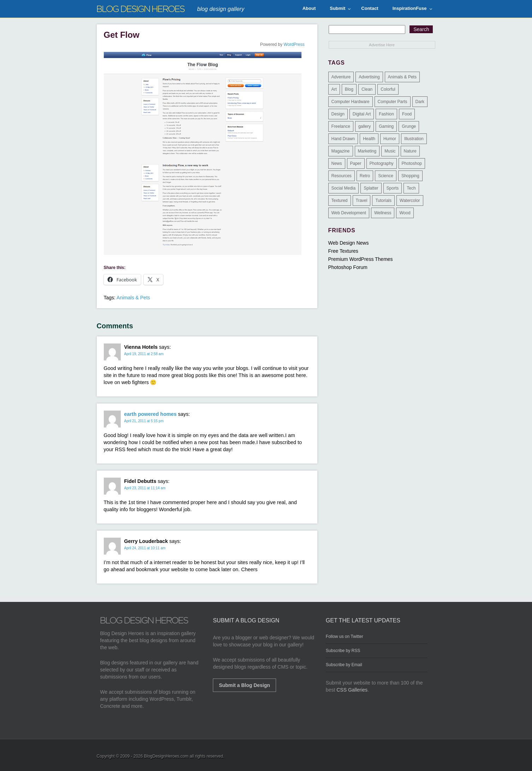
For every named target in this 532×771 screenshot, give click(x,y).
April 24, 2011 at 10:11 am (145, 548)
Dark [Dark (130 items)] (420, 102)
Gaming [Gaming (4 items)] (386, 126)
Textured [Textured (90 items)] (340, 201)
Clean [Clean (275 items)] (367, 89)
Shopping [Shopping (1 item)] (410, 176)
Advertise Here (382, 45)
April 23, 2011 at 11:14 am (145, 488)
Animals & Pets (133, 298)
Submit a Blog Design (244, 685)
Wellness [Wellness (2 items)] (383, 213)
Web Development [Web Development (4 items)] (349, 213)
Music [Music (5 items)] (390, 151)
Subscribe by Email (344, 665)
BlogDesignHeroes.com (166, 756)
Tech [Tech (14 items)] (411, 188)
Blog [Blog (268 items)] (349, 89)
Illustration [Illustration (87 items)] (414, 139)
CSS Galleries (352, 690)
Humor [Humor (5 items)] (390, 139)
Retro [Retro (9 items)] (365, 176)
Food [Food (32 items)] (407, 114)
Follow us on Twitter (345, 636)
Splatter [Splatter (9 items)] (371, 188)
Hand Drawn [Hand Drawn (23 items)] (343, 139)
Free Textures (343, 251)
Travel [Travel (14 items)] (362, 201)
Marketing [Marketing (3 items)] (367, 151)
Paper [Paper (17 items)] (356, 163)
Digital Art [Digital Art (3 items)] (362, 114)
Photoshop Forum (348, 267)
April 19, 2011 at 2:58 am (144, 354)
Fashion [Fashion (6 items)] (386, 114)
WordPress (294, 44)
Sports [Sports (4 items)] (393, 188)
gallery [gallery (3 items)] (364, 126)
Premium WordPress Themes (361, 259)
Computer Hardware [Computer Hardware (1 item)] (351, 102)
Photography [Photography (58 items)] (382, 163)
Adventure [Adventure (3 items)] (341, 77)
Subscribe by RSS (343, 651)
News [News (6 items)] (337, 163)
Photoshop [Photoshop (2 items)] (412, 163)
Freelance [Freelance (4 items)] (341, 126)
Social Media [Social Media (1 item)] (344, 188)
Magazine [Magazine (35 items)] (341, 151)
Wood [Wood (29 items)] (405, 213)
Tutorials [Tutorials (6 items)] (383, 201)
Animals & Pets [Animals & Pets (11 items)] (402, 77)
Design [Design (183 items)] (338, 114)
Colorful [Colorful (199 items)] (388, 89)
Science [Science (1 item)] (386, 176)
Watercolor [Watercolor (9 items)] (410, 201)
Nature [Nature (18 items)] (410, 151)
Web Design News (349, 243)
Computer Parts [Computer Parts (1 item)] (393, 102)
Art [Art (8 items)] (334, 89)
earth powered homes (151, 414)
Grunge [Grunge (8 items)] (409, 126)
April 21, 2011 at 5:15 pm (144, 421)
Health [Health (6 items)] (369, 139)
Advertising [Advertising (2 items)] (369, 77)
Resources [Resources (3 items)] (342, 176)
